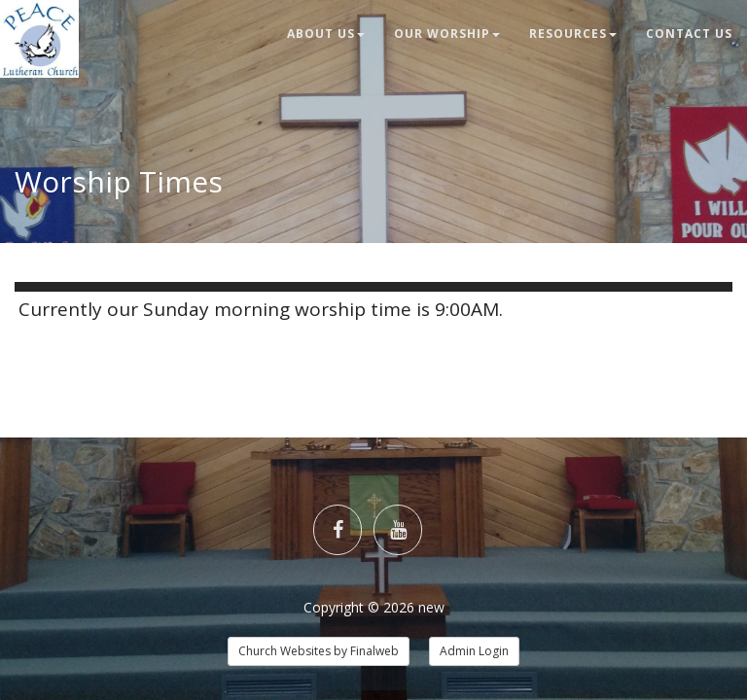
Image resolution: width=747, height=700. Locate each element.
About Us (326, 34)
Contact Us (689, 34)
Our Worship (447, 34)
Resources (573, 34)
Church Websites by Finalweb (319, 651)
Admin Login (474, 651)
